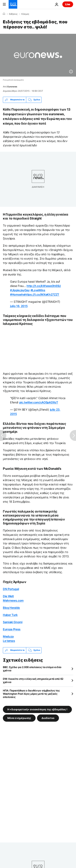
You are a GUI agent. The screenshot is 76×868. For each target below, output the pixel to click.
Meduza (8, 636)
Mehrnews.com (13, 600)
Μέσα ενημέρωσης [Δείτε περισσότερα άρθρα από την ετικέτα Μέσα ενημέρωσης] (19, 718)
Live (68, 4)
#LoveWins (38, 290)
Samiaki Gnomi (13, 622)
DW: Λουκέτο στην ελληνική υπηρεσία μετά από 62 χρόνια (33, 680)
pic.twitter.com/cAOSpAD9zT (39, 402)
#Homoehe (17, 294)
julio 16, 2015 (19, 306)
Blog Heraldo (11, 608)
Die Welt (8, 596)
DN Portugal (11, 589)
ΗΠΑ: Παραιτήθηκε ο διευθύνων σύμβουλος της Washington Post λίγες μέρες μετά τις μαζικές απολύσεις (31, 694)
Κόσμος (25, 14)
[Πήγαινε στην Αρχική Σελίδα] (13, 4)
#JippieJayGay (20, 290)
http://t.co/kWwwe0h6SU (44, 286)
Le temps (9, 641)
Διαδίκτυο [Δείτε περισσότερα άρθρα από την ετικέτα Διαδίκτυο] (48, 718)
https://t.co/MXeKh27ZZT (42, 294)
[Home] (4, 14)
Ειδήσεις (13, 14)
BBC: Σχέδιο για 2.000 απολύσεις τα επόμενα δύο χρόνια (32, 669)
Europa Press (12, 629)
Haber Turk (10, 615)
